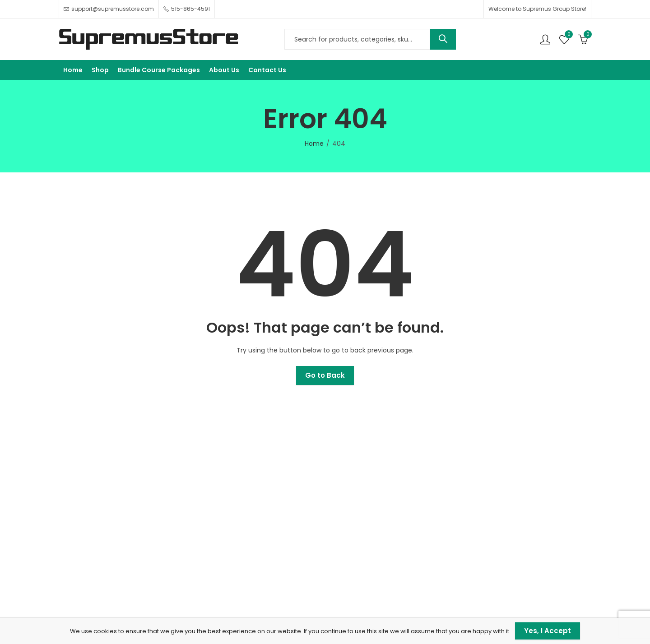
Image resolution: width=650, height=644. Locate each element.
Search (443, 39)
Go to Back (325, 375)
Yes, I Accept (548, 631)
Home (314, 144)
